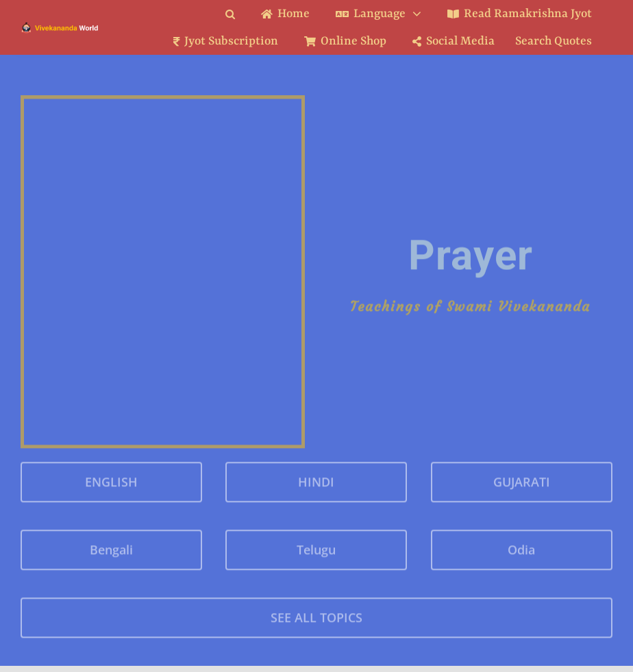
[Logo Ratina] (60, 27)
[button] (240, 14)
